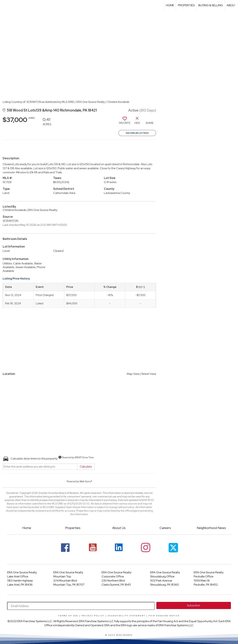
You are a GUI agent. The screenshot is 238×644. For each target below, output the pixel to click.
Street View (149, 374)
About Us (119, 528)
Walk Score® (86, 481)
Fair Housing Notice (164, 616)
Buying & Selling (211, 5)
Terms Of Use (68, 616)
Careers (165, 528)
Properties (186, 5)
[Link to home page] (5, 5)
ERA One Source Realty (22, 572)
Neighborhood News (211, 528)
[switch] (125, 122)
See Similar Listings (137, 133)
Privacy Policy (93, 616)
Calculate (86, 467)
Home (170, 5)
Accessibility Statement (127, 616)
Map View (133, 374)
